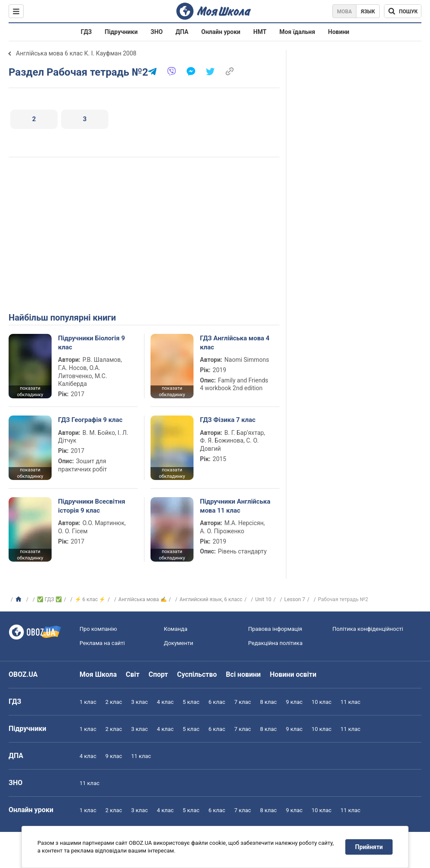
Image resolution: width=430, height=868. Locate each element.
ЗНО (157, 32)
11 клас (350, 702)
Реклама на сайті (102, 643)
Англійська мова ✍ (142, 599)
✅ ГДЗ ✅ (49, 599)
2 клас (114, 702)
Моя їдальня (297, 32)
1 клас (88, 702)
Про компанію (98, 629)
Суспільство (197, 674)
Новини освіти (293, 674)
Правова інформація (275, 629)
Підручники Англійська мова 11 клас (235, 506)
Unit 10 (263, 599)
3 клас (140, 702)
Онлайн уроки (221, 32)
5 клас (191, 702)
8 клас (269, 702)
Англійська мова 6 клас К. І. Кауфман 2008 (76, 53)
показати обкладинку (30, 391)
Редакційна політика (275, 643)
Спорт (158, 674)
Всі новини (243, 674)
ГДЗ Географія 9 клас (90, 420)
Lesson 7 (295, 599)
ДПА (182, 32)
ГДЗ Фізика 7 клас (228, 420)
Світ (133, 674)
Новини (339, 32)
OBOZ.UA (23, 674)
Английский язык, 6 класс (211, 599)
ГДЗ (86, 32)
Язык (368, 12)
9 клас (294, 702)
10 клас (322, 702)
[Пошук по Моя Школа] (403, 11)
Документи (178, 643)
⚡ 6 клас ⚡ (90, 599)
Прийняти (369, 847)
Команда (176, 629)
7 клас (243, 702)
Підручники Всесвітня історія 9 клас (92, 506)
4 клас (165, 702)
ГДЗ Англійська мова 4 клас (235, 342)
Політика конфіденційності (368, 629)
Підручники (121, 32)
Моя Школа (98, 674)
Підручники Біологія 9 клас (92, 342)
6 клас (217, 702)
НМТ (260, 32)
